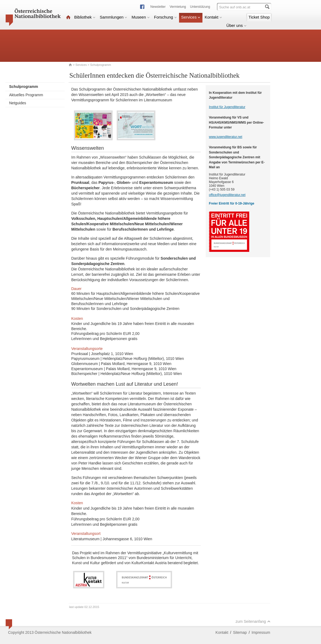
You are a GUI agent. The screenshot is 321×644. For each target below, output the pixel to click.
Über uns (236, 25)
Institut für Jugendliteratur (227, 107)
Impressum (261, 632)
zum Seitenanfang (253, 621)
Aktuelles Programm (26, 95)
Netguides (18, 103)
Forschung (165, 17)
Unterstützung (200, 7)
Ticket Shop (259, 17)
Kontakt (213, 17)
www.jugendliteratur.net (226, 137)
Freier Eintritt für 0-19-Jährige (232, 203)
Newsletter (158, 7)
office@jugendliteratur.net (227, 195)
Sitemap (240, 632)
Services (191, 17)
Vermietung (178, 7)
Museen (140, 17)
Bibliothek (85, 17)
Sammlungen (113, 17)
